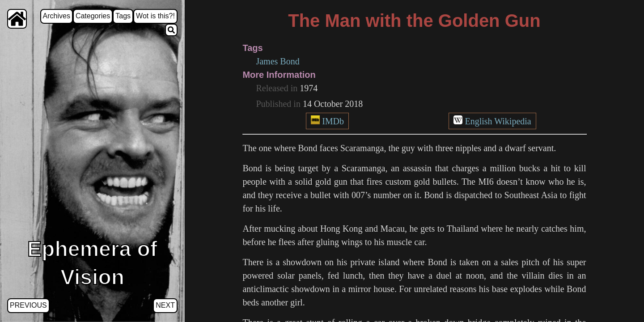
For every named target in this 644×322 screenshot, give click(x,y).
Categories (93, 16)
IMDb (333, 121)
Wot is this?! (155, 16)
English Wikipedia (498, 121)
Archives (57, 16)
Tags (123, 16)
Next (165, 305)
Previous (28, 305)
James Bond (278, 61)
